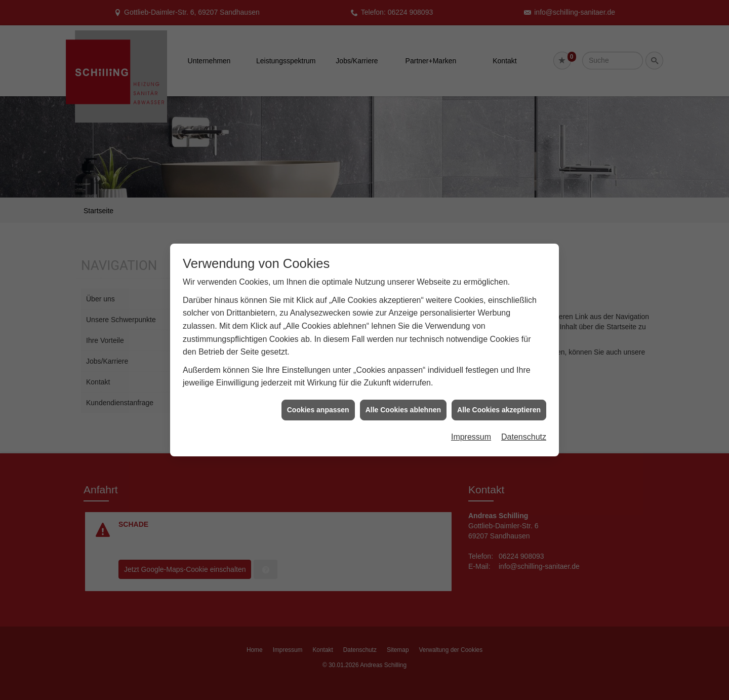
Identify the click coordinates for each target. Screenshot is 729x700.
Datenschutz (524, 431)
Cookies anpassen (318, 403)
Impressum (471, 431)
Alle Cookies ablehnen (403, 403)
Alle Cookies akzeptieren (499, 403)
